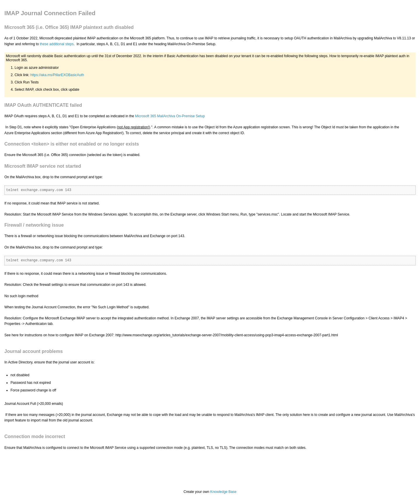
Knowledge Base (223, 492)
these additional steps (57, 44)
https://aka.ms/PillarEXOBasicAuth (57, 75)
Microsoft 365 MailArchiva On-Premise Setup (170, 116)
